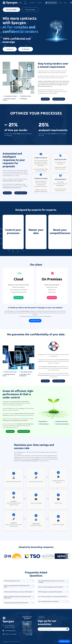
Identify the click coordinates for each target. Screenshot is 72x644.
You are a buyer (30, 9)
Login (65, 3)
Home (20, 3)
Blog (60, 3)
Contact (39, 3)
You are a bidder (11, 9)
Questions (32, 3)
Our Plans (26, 3)
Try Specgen (26, 49)
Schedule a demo (35, 321)
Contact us (10, 49)
